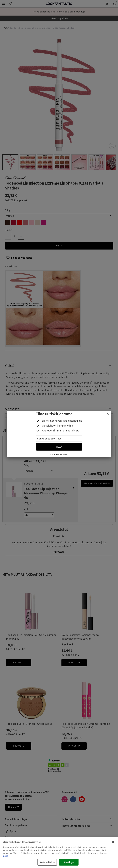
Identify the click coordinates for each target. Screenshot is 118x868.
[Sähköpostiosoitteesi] (59, 438)
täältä (5, 856)
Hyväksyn (69, 862)
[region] (59, 853)
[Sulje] (108, 414)
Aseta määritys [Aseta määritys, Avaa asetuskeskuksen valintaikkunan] (47, 862)
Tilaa (59, 447)
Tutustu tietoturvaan (59, 454)
